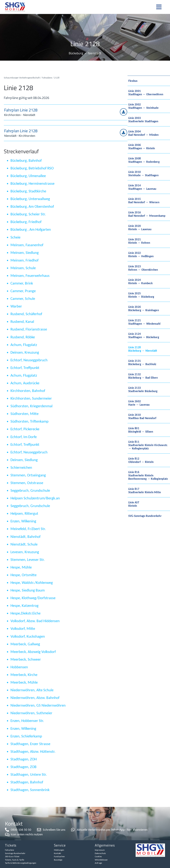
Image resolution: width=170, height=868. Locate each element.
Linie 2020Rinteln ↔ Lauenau (140, 228)
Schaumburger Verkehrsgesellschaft (22, 78)
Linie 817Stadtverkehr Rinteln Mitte (145, 491)
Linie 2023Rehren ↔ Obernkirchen (143, 268)
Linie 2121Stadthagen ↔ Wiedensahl (144, 322)
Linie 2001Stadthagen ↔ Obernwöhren (146, 93)
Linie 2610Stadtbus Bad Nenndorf (142, 416)
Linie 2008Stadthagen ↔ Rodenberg (144, 160)
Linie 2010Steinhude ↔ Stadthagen (143, 174)
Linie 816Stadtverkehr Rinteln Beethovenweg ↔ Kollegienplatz (148, 475)
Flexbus (133, 81)
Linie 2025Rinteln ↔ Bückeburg (141, 295)
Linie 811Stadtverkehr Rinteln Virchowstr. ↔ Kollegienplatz (148, 445)
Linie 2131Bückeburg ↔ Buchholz (142, 362)
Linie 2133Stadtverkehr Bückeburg (143, 389)
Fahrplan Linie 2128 (21, 110)
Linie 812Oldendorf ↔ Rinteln (141, 460)
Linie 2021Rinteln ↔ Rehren (139, 241)
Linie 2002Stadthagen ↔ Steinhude (143, 106)
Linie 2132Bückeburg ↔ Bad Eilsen (143, 376)
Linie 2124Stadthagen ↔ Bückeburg (144, 335)
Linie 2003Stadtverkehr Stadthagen (143, 120)
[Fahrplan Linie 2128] (124, 112)
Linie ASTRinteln (134, 504)
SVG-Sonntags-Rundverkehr (145, 516)
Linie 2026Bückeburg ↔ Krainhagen (144, 308)
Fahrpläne (47, 78)
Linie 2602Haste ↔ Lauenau (139, 403)
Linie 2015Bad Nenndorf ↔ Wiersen (144, 201)
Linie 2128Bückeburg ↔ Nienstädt (143, 349)
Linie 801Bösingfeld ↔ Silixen (141, 430)
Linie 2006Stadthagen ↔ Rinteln (142, 147)
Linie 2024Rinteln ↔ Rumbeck (140, 282)
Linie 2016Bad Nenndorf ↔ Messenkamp (147, 214)
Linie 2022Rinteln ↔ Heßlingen (141, 255)
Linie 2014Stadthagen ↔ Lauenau (142, 187)
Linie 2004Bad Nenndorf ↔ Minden (144, 133)
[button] (161, 7)
